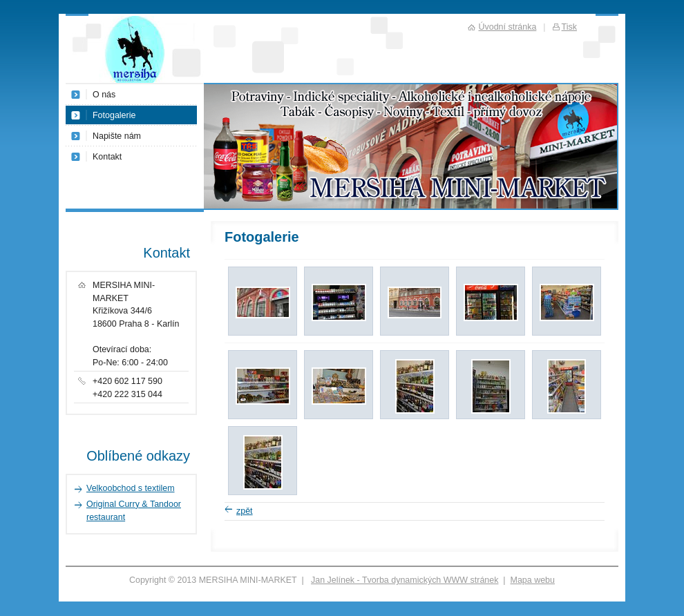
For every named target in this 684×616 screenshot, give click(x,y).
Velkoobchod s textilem (131, 488)
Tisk (569, 27)
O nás (104, 95)
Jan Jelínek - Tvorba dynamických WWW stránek (405, 580)
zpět (245, 511)
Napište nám (117, 136)
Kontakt (107, 157)
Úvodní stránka (507, 27)
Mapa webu (533, 580)
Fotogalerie (114, 115)
